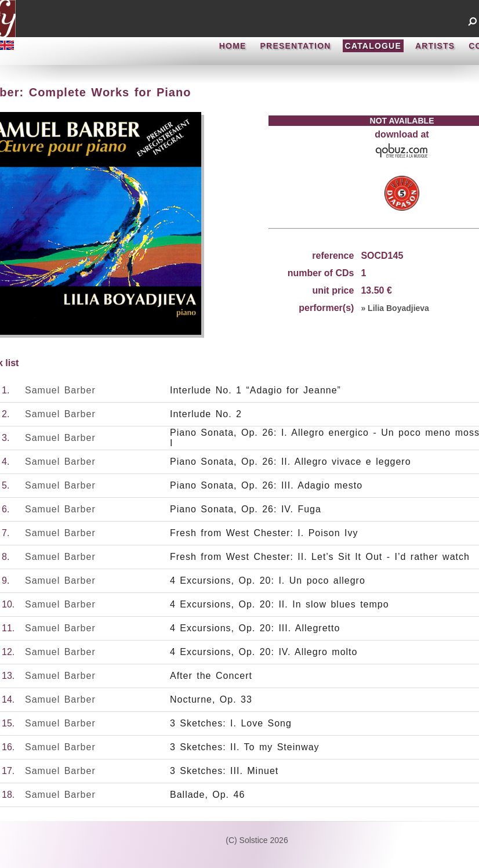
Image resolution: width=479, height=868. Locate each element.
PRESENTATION (296, 46)
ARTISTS (435, 46)
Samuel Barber (60, 390)
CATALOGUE (373, 46)
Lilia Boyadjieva (398, 308)
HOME (233, 46)
